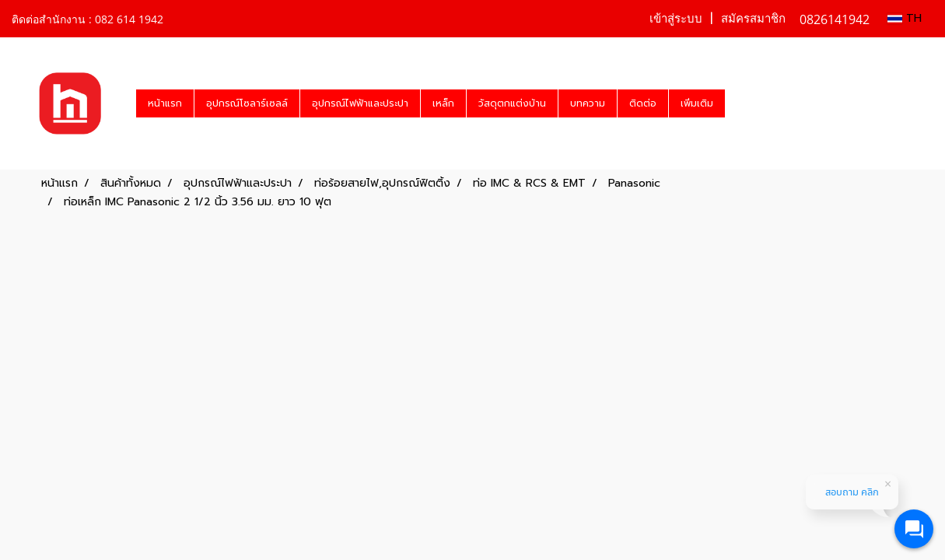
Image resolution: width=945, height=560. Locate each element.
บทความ (588, 103)
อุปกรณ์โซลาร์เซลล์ (247, 103)
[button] (739, 103)
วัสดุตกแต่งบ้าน (512, 103)
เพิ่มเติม (697, 103)
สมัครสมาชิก (753, 19)
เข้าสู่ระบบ (676, 19)
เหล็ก (443, 103)
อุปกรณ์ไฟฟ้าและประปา (360, 103)
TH (905, 18)
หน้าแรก (165, 103)
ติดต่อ (643, 103)
